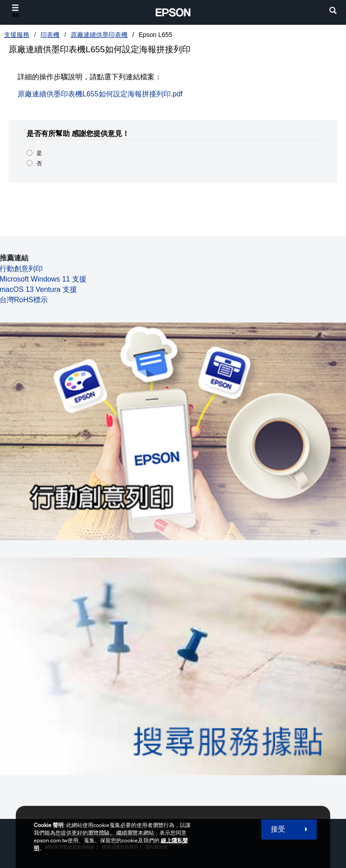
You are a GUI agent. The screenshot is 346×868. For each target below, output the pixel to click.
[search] (333, 11)
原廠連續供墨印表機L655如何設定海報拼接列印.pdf (100, 94)
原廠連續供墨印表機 (99, 35)
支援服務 (17, 35)
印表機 (50, 35)
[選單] (15, 11)
